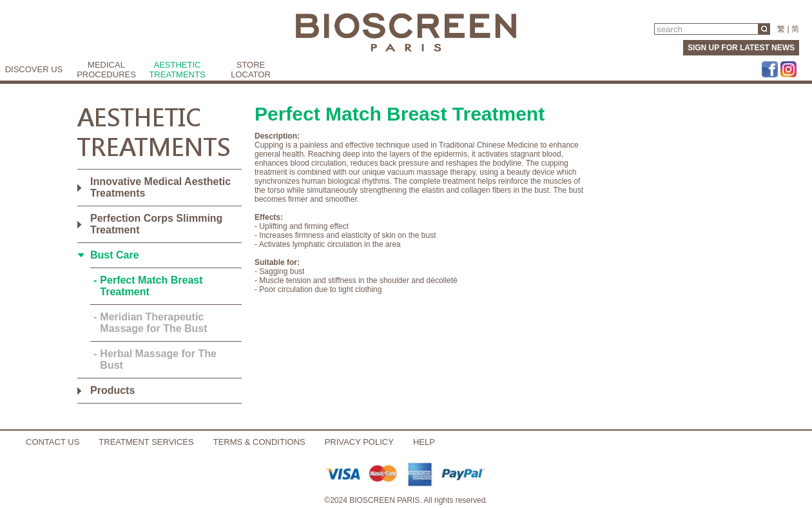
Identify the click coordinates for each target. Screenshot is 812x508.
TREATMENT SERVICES (146, 442)
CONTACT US (53, 442)
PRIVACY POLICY (359, 442)
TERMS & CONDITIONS (259, 442)
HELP (424, 442)
